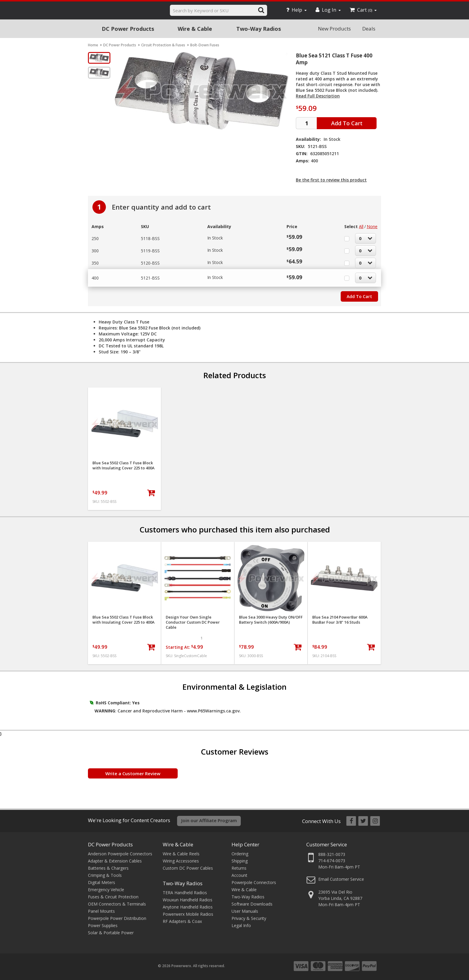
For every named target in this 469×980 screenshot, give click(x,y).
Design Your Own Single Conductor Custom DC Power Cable (193, 622)
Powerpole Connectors (254, 882)
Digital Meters (102, 882)
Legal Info (241, 925)
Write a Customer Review (133, 773)
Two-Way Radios (259, 29)
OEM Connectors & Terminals (117, 904)
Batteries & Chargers (108, 868)
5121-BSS (150, 278)
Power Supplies (103, 925)
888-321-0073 (332, 854)
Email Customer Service (341, 879)
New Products (334, 29)
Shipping (240, 861)
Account (239, 875)
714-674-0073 (332, 861)
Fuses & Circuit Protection (113, 897)
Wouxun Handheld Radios (188, 900)
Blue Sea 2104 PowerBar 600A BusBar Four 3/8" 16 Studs (340, 620)
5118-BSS (150, 238)
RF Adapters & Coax (182, 921)
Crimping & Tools (105, 875)
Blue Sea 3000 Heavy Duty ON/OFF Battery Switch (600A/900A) (271, 620)
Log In (328, 10)
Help (296, 10)
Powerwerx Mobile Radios (188, 914)
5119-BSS (150, 251)
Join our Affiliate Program (209, 820)
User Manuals (245, 911)
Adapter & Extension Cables (115, 861)
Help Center (245, 844)
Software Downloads (252, 904)
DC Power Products (128, 29)
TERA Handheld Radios (185, 893)
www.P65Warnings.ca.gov (213, 711)
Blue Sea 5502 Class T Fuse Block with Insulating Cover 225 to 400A (124, 465)
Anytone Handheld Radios (188, 907)
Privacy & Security (249, 918)
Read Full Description (318, 96)
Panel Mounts (101, 911)
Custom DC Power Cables (188, 868)
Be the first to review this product (331, 180)
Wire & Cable (195, 29)
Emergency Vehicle (106, 890)
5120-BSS (150, 263)
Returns (239, 868)
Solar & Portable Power (111, 933)
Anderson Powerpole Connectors (120, 854)
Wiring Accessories (181, 861)
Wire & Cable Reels (181, 854)
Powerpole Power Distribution (117, 918)
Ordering (240, 854)
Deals (369, 29)
